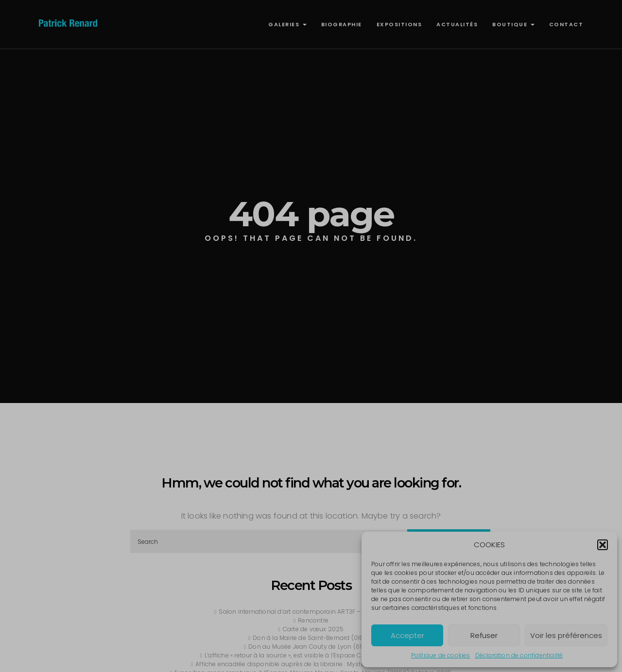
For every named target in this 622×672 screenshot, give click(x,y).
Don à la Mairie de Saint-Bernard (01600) (313, 638)
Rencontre (313, 620)
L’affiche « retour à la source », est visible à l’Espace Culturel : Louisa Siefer (313, 655)
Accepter (407, 635)
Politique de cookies (441, 655)
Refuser (484, 635)
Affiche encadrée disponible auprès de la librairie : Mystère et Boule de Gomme (313, 664)
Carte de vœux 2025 (313, 629)
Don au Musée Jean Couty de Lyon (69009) (313, 647)
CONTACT (566, 24)
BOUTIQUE (513, 24)
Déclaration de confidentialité (519, 655)
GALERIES (287, 24)
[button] (603, 545)
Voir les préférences (566, 635)
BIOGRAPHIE (342, 24)
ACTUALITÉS (457, 24)
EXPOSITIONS (399, 24)
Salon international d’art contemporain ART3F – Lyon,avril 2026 (313, 612)
